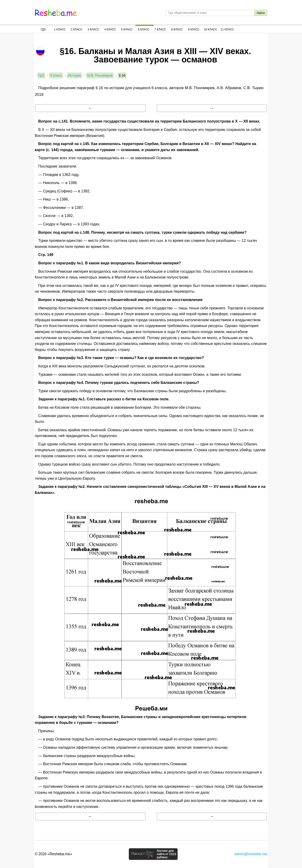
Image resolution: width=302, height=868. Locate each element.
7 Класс (160, 29)
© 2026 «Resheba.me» (54, 854)
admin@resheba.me (251, 854)
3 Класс (93, 29)
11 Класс (227, 29)
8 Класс (177, 29)
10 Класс (211, 29)
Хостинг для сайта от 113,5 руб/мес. (166, 854)
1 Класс (60, 29)
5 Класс (127, 29)
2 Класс (77, 29)
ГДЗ (43, 29)
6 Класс (144, 29)
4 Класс (110, 29)
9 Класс (194, 29)
